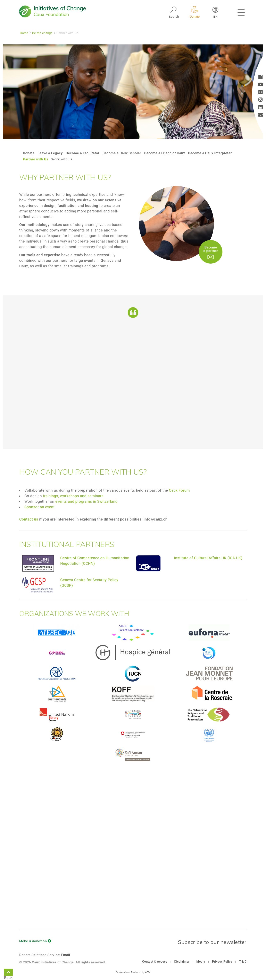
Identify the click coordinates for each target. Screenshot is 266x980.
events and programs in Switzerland (86, 501)
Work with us (114, 159)
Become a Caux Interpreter (46, 159)
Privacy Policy (222, 962)
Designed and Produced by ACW (133, 972)
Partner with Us (86, 159)
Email (66, 955)
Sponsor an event (39, 507)
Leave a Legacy (52, 153)
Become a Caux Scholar (128, 153)
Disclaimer (182, 962)
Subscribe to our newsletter (212, 942)
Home (24, 33)
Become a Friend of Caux (174, 153)
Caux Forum (179, 490)
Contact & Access (155, 962)
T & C (243, 962)
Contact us (29, 519)
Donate (29, 153)
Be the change (42, 33)
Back (8, 973)
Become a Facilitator (86, 153)
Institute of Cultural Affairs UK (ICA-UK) (208, 558)
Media (201, 962)
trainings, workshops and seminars (73, 496)
